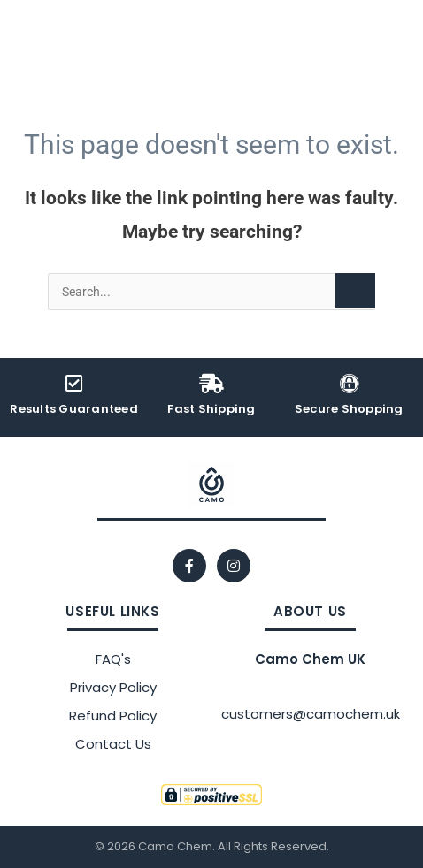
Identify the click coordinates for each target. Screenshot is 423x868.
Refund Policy (113, 716)
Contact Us (113, 744)
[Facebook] (189, 566)
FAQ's (113, 659)
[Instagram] (234, 566)
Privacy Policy (113, 687)
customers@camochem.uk (311, 714)
